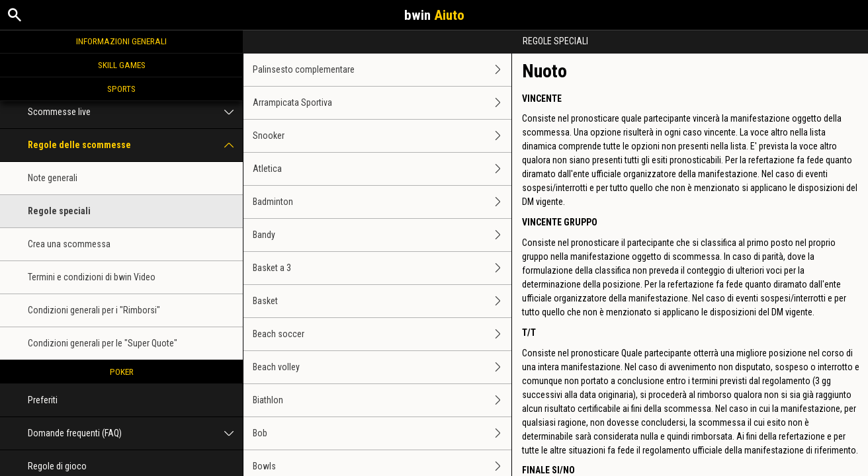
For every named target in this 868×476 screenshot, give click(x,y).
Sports (121, 89)
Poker (122, 372)
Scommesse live (135, 112)
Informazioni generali (121, 41)
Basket (382, 301)
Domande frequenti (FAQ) (135, 433)
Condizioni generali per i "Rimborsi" (94, 310)
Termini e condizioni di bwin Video (92, 277)
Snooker (382, 136)
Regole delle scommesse (135, 145)
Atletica (382, 169)
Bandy (382, 235)
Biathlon (382, 400)
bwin (434, 15)
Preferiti (43, 400)
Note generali (53, 178)
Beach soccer (382, 334)
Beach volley (382, 367)
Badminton (382, 202)
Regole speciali (59, 211)
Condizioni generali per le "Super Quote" (103, 343)
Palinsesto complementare (382, 70)
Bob (382, 433)
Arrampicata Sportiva (382, 103)
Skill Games (122, 65)
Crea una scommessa (69, 244)
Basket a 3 (382, 268)
